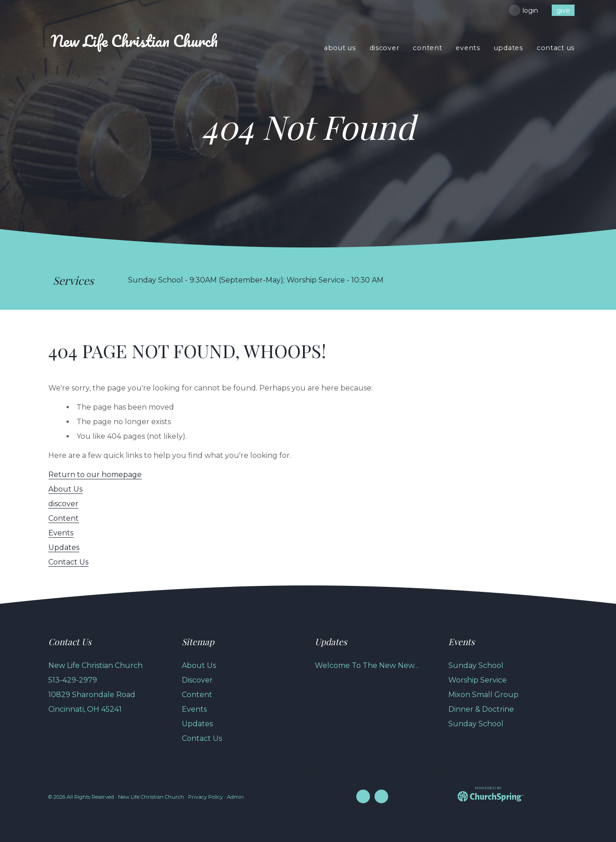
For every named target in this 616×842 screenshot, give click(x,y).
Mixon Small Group (483, 695)
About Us (65, 489)
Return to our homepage (95, 475)
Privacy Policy (205, 797)
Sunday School (476, 665)
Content (64, 518)
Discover (197, 680)
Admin (235, 797)
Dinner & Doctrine (481, 709)
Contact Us (68, 562)
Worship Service (477, 680)
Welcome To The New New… (367, 665)
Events (61, 533)
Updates (64, 547)
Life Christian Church (134, 41)
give (563, 10)
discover (63, 504)
